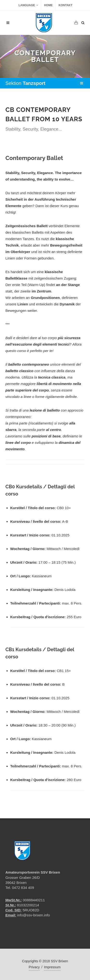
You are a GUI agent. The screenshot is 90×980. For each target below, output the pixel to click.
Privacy (34, 967)
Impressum (52, 967)
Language (28, 5)
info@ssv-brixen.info (34, 915)
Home (48, 5)
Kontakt (66, 5)
